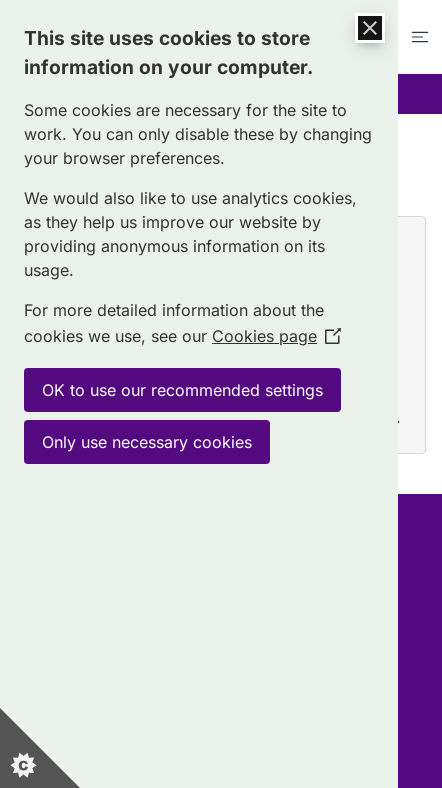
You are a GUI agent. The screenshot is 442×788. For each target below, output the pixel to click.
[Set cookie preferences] (40, 748)
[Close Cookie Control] (370, 28)
